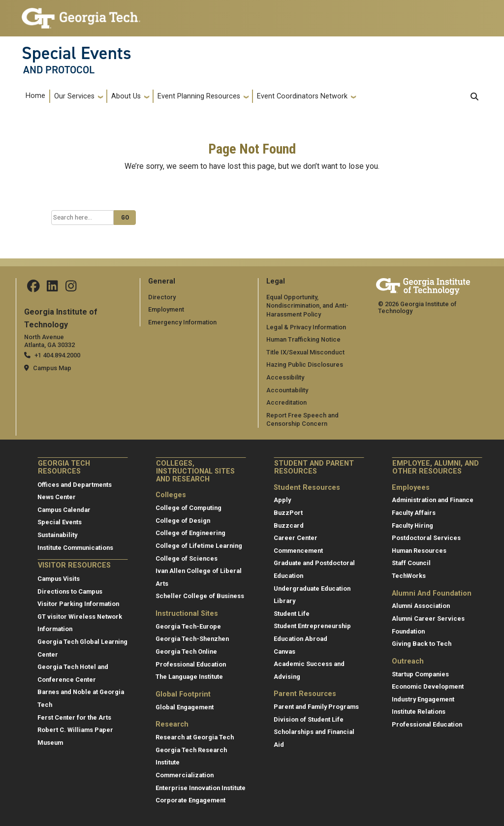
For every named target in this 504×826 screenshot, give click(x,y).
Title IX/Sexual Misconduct (305, 352)
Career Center (296, 538)
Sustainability (57, 535)
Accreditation (286, 402)
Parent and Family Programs (316, 707)
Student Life (292, 614)
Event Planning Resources (199, 96)
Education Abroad (300, 639)
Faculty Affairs (414, 513)
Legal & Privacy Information (306, 327)
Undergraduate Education (312, 588)
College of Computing (189, 508)
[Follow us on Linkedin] (52, 289)
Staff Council (411, 563)
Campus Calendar (64, 510)
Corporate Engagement (190, 800)
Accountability (287, 390)
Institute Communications (75, 548)
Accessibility (285, 377)
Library (284, 601)
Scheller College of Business (200, 596)
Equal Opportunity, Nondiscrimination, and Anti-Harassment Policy (307, 306)
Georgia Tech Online (186, 651)
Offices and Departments (75, 485)
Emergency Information (182, 322)
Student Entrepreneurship (312, 626)
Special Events (77, 53)
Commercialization (185, 775)
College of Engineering (190, 533)
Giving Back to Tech (422, 644)
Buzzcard (289, 525)
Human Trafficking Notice (303, 339)
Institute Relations (419, 712)
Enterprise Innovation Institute (201, 788)
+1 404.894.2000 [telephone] (57, 355)
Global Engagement (185, 707)
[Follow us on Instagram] (71, 289)
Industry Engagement (423, 699)
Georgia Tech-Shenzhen (192, 639)
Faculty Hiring (412, 525)
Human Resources (419, 551)
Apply (282, 500)
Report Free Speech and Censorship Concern (302, 420)
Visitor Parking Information (78, 604)
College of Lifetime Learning (199, 546)
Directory (162, 297)
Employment (166, 309)
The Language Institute (189, 677)
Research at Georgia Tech (195, 737)
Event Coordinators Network (302, 96)
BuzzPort (288, 513)
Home (35, 96)
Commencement (298, 551)
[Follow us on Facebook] (33, 289)
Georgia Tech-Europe (188, 626)
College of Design (183, 521)
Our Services (74, 96)
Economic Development (428, 686)
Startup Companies (420, 674)
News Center (57, 497)
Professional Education (191, 664)
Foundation (408, 631)
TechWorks (409, 576)
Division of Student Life (309, 719)
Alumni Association (421, 606)
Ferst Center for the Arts (74, 717)
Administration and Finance (433, 500)
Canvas (284, 651)
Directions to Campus (70, 591)
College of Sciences (187, 558)
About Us (126, 96)
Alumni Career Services (428, 619)
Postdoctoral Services (426, 538)
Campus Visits (59, 579)
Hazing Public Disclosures (305, 365)
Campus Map (52, 368)
